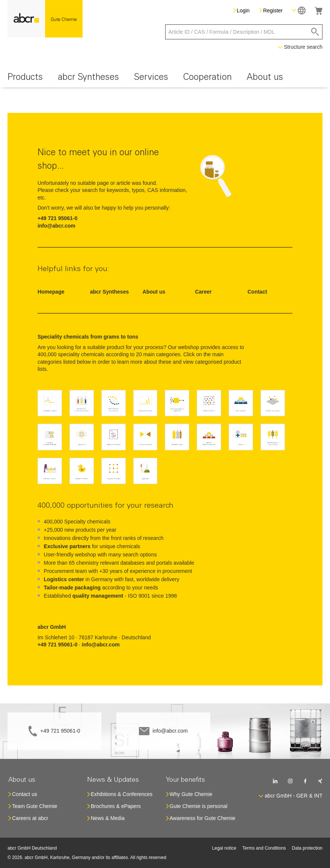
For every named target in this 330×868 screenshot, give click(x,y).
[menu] (165, 79)
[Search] (315, 32)
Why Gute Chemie (191, 794)
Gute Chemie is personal (199, 806)
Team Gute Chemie (35, 806)
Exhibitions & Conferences (122, 794)
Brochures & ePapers (116, 806)
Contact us (25, 794)
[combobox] (244, 32)
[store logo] (45, 19)
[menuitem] (25, 79)
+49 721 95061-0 (60, 731)
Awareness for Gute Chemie (203, 818)
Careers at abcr (30, 818)
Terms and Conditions (264, 848)
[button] (299, 10)
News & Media (108, 818)
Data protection (307, 848)
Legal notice (224, 848)
